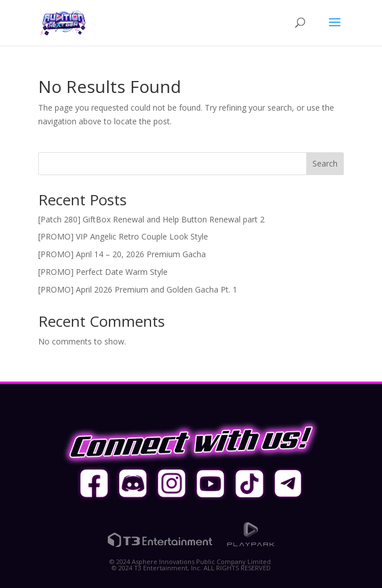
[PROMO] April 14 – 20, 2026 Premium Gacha (122, 254)
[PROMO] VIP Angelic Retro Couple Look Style (123, 236)
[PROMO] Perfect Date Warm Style (103, 272)
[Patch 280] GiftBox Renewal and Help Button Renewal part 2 (151, 219)
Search (325, 163)
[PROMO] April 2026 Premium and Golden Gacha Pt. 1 (138, 289)
